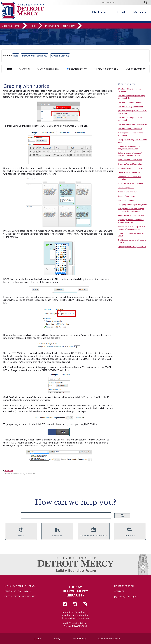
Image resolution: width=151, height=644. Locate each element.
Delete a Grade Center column (130, 172)
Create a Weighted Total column (131, 164)
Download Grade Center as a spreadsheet (130, 178)
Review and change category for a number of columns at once (131, 228)
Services (57, 532)
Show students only (48, 69)
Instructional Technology (60, 26)
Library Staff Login (127, 597)
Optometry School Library (20, 596)
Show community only (106, 69)
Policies (130, 532)
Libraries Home (11, 26)
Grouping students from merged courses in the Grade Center (131, 210)
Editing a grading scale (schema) (131, 183)
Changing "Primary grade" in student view (133, 141)
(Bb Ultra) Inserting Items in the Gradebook (130, 119)
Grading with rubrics (126, 200)
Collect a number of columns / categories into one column (130, 154)
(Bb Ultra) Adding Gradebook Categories (129, 90)
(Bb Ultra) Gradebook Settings (130, 102)
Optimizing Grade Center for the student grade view (131, 221)
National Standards (94, 532)
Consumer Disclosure (109, 639)
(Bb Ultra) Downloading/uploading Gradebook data (131, 97)
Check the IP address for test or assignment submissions (131, 148)
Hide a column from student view (131, 215)
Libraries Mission (124, 586)
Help (32, 26)
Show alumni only (136, 69)
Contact (119, 591)
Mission (37, 639)
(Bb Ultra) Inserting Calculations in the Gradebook (133, 112)
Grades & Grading (60, 56)
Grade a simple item (126, 188)
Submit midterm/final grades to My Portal (132, 234)
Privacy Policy (79, 639)
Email (121, 12)
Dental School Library (18, 591)
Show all (25, 69)
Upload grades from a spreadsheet (132, 247)
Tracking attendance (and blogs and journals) (132, 241)
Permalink (9, 471)
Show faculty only (77, 69)
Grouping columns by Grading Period (133, 204)
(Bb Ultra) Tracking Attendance (130, 129)
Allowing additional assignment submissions (130, 134)
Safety (57, 639)
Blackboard (100, 12)
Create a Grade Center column (130, 160)
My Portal (140, 12)
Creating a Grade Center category (131, 168)
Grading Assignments (127, 196)
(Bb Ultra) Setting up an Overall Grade (133, 124)
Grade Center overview (127, 192)
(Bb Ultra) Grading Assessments (131, 107)
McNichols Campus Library (20, 586)
